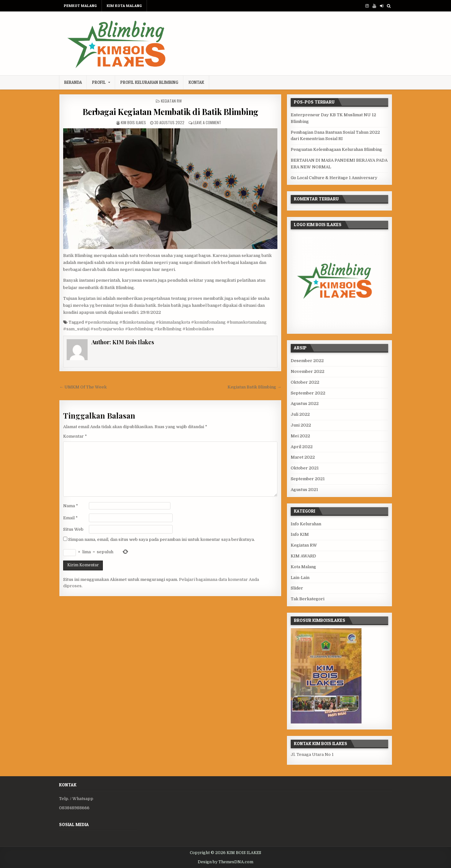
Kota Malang (303, 567)
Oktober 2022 (305, 382)
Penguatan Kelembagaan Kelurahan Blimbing (336, 149)
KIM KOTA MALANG (124, 6)
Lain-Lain (300, 578)
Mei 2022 (300, 436)
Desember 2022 (307, 361)
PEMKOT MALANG (80, 6)
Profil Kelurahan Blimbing (149, 82)
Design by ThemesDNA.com (225, 862)
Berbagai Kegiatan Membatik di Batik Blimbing (170, 112)
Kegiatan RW (171, 101)
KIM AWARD (303, 556)
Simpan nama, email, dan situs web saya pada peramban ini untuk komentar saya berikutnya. (162, 539)
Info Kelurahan (306, 524)
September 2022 (308, 393)
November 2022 (308, 371)
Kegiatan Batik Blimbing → (254, 387)
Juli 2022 (300, 414)
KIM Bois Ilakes (133, 122)
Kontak (196, 82)
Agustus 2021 (304, 490)
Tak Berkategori (308, 599)
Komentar (75, 436)
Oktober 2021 (305, 468)
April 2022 (302, 447)
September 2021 (308, 479)
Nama (71, 506)
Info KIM (300, 534)
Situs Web (73, 529)
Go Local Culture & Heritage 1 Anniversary (334, 178)
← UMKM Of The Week (83, 387)
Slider (297, 588)
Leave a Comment (207, 122)
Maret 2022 (303, 457)
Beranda (73, 82)
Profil (99, 82)
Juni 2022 (301, 425)
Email (70, 518)
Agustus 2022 (305, 404)
